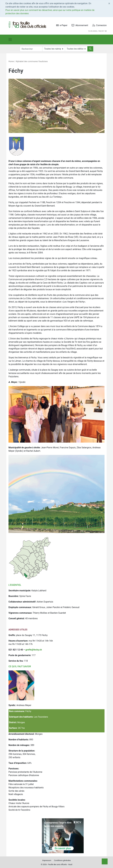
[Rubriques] (54, 49)
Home (11, 61)
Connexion (99, 25)
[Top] (105, 861)
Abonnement (80, 25)
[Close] (109, 3)
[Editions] (76, 49)
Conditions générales (62, 860)
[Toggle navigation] (10, 39)
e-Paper (62, 25)
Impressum (47, 860)
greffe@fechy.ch (34, 650)
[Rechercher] (90, 49)
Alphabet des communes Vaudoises (32, 61)
